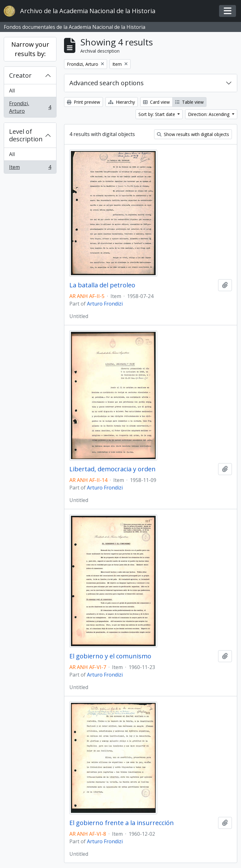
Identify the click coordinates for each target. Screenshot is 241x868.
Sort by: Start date (157, 114)
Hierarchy (122, 102)
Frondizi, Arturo (30, 107)
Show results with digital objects (193, 134)
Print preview (83, 102)
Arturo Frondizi (105, 304)
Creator (20, 75)
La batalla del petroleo (102, 285)
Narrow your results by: (30, 49)
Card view (156, 102)
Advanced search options (107, 83)
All (12, 91)
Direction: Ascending (209, 114)
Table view (189, 102)
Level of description (26, 135)
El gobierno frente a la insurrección (122, 823)
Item (30, 168)
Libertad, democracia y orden (112, 469)
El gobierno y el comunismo (110, 656)
